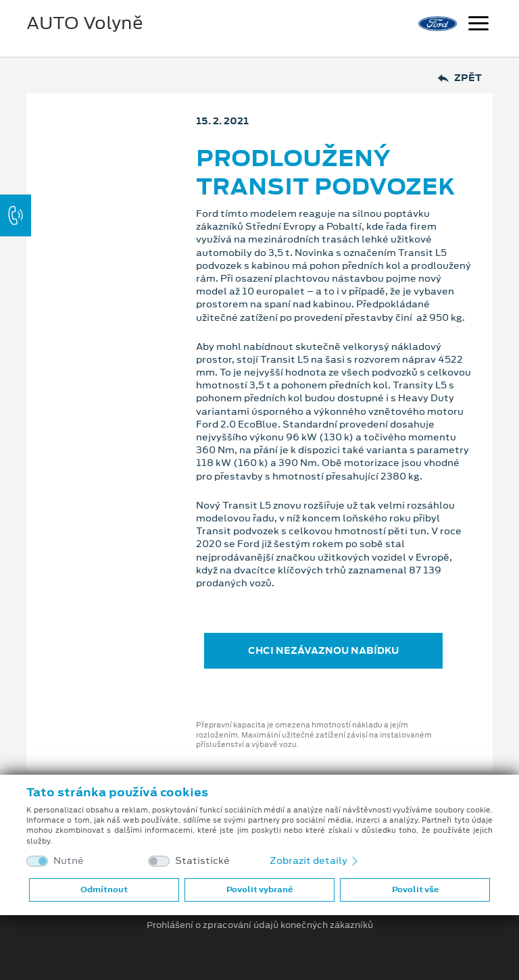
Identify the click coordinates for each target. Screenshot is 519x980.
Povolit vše (415, 889)
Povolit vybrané (259, 889)
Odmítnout (104, 889)
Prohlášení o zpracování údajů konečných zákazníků (260, 925)
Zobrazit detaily (315, 860)
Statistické (202, 861)
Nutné (69, 861)
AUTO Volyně (85, 23)
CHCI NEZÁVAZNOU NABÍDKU (323, 650)
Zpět (460, 78)
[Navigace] (478, 25)
